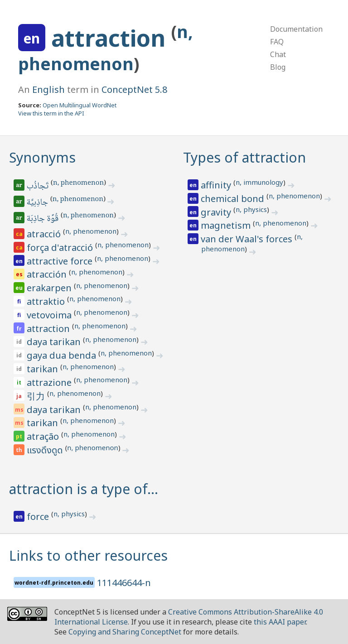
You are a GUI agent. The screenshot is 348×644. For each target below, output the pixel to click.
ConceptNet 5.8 (134, 89)
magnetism (227, 225)
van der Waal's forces (248, 239)
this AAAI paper (280, 622)
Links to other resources (88, 555)
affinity (217, 185)
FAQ (277, 42)
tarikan (43, 369)
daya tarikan (55, 342)
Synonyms (42, 157)
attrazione (50, 382)
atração (44, 436)
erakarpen (50, 288)
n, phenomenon (78, 183)
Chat (278, 54)
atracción (48, 274)
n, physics (251, 209)
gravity (217, 212)
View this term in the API (51, 113)
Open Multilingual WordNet (80, 105)
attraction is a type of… (84, 489)
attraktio (47, 301)
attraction (111, 38)
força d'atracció (61, 248)
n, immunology (259, 182)
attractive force (61, 261)
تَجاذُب (38, 187)
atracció (45, 234)
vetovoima (50, 315)
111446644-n (124, 583)
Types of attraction (244, 157)
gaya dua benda (63, 355)
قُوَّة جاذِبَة (43, 219)
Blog (278, 67)
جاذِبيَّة (38, 203)
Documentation (296, 29)
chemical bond (234, 199)
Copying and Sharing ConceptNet (125, 632)
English (48, 89)
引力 (37, 396)
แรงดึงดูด (46, 451)
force (39, 517)
